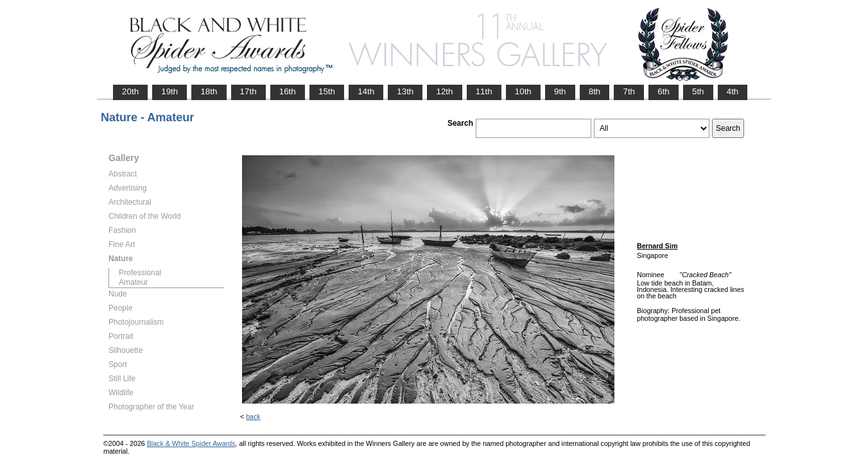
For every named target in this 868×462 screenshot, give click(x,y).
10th (523, 91)
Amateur (133, 282)
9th (560, 91)
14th (366, 91)
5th (698, 91)
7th (629, 91)
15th (327, 91)
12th (444, 91)
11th (484, 91)
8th (595, 91)
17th (248, 91)
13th (405, 91)
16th (288, 91)
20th (130, 91)
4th (733, 91)
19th (169, 91)
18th (209, 91)
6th (664, 91)
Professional (140, 273)
